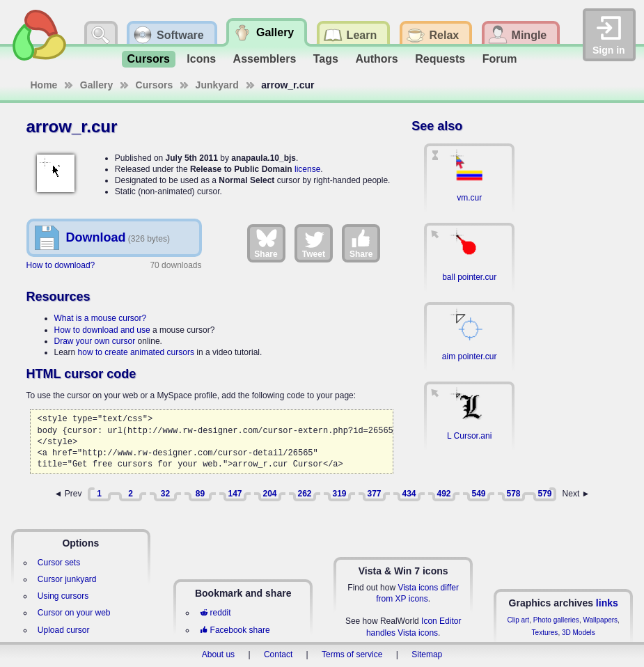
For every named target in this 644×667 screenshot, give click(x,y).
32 (165, 494)
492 (443, 494)
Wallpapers (600, 620)
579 (544, 494)
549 (478, 494)
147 (235, 494)
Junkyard (217, 85)
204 (269, 494)
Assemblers (265, 59)
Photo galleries (556, 620)
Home (44, 85)
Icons (201, 59)
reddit (215, 613)
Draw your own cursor (95, 341)
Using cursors (63, 596)
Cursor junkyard (67, 579)
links (607, 603)
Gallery (96, 85)
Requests (440, 59)
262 (304, 494)
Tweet (314, 243)
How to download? (61, 265)
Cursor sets (59, 563)
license (307, 169)
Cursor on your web (74, 613)
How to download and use (102, 330)
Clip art (518, 620)
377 (374, 494)
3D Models (579, 633)
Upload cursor (64, 630)
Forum (500, 59)
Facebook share (235, 630)
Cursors (149, 59)
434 (409, 494)
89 (200, 494)
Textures (545, 633)
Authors (376, 59)
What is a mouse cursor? (101, 318)
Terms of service (352, 654)
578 (513, 494)
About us (218, 654)
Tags (326, 59)
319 (339, 494)
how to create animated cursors (136, 352)
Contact (278, 654)
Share (266, 243)
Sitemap (427, 654)
